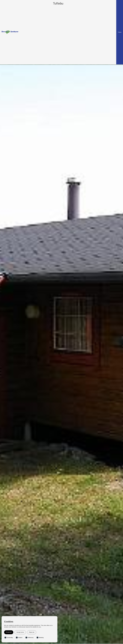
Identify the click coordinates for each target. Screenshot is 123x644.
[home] (10, 32)
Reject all (32, 632)
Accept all (9, 632)
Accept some (20, 632)
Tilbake (120, 32)
